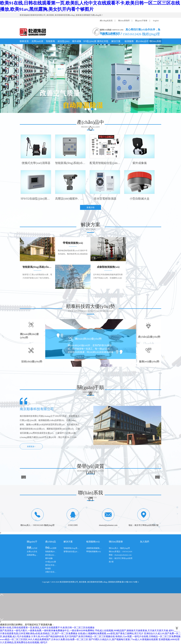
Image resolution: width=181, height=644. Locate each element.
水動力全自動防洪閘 (51, 572)
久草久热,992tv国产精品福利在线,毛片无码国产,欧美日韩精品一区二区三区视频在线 (73, 636)
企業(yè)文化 (32, 552)
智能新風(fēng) (50, 42)
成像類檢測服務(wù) (94, 548)
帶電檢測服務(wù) (94, 552)
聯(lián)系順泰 (155, 42)
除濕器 (48, 568)
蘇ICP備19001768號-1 (130, 582)
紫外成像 (77, 41)
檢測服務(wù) (129, 42)
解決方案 (116, 41)
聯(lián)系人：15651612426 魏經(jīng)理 (130, 34)
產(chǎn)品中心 (142, 42)
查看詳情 (90, 208)
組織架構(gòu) (33, 555)
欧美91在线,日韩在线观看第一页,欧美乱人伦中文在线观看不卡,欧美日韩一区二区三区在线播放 (47, 628)
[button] (86, 109)
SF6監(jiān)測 (90, 41)
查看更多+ (31, 447)
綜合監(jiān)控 (64, 42)
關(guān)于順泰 (141, 21)
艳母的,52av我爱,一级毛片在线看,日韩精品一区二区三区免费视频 (148, 636)
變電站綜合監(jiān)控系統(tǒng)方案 (71, 552)
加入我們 (145, 542)
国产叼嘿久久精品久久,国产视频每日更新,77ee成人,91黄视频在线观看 (123, 639)
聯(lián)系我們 (124, 21)
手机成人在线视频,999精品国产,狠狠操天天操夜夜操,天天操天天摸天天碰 (132, 631)
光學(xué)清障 (37, 42)
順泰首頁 (24, 41)
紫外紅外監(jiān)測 (103, 42)
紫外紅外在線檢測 (51, 565)
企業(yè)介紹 (32, 548)
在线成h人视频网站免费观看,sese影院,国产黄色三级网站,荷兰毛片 (111, 633)
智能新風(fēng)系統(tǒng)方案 (71, 548)
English (156, 21)
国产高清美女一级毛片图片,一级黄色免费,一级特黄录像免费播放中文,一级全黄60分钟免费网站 (47, 631)
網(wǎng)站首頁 (106, 21)
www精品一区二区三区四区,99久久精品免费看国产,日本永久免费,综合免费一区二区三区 (44, 639)
